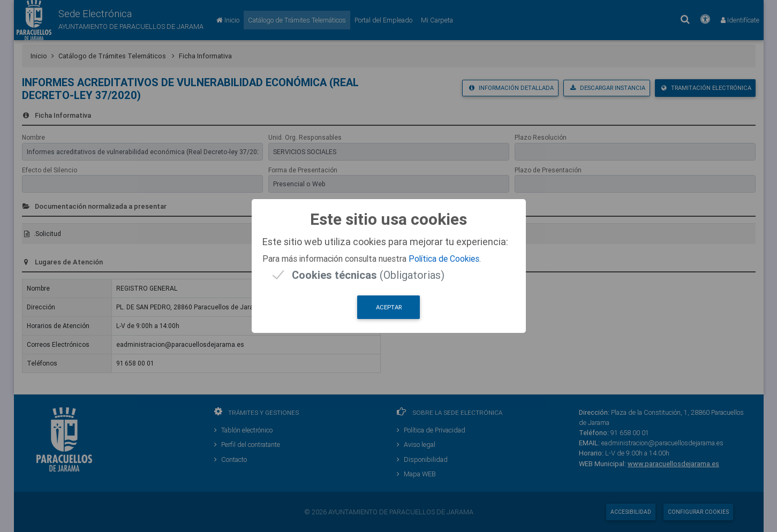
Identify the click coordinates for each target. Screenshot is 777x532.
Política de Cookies (444, 259)
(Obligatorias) (368, 275)
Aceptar (389, 307)
